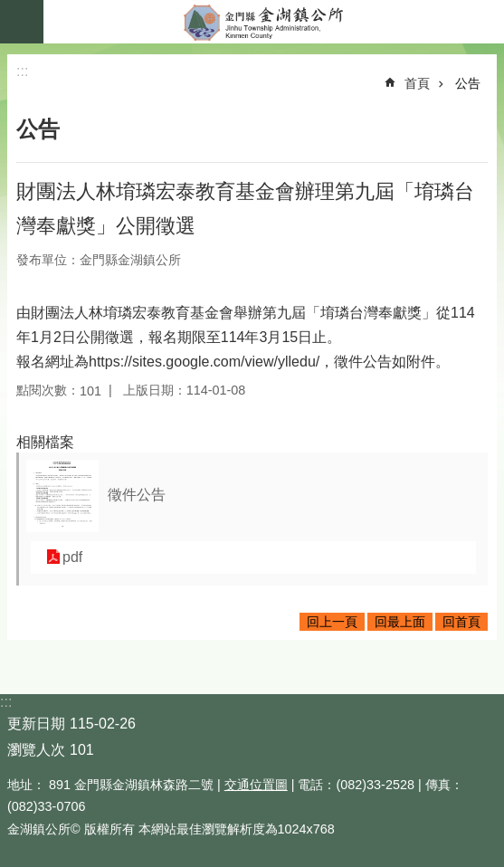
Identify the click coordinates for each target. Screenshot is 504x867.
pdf (72, 557)
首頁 (417, 83)
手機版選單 (22, 22)
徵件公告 (137, 495)
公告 (468, 83)
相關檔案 (45, 442)
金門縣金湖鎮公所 (274, 22)
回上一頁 (332, 622)
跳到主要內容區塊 (10, 10)
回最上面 (400, 622)
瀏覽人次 (36, 750)
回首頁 (461, 622)
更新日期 (36, 724)
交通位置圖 (256, 785)
